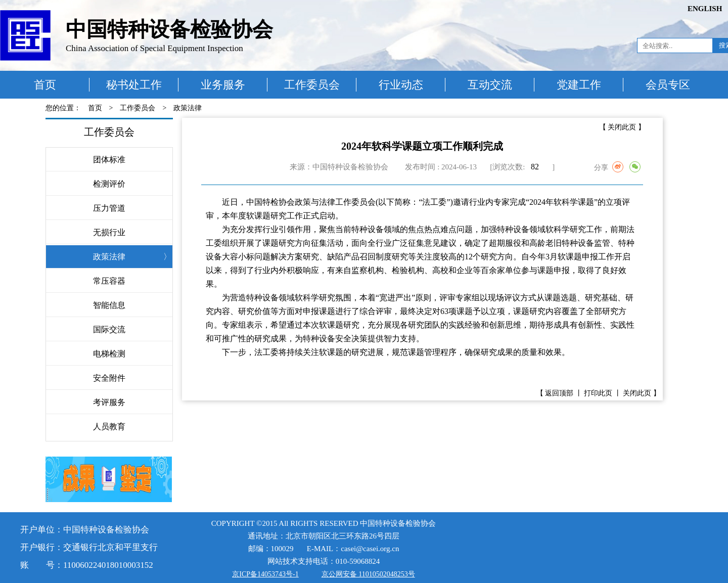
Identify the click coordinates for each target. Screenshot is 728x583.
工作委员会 (312, 85)
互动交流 (490, 85)
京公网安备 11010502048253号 (368, 574)
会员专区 (668, 85)
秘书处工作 (134, 85)
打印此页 (598, 393)
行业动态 (401, 85)
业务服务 (223, 85)
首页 (45, 85)
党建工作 (579, 85)
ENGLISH (705, 9)
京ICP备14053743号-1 (265, 574)
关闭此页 (622, 127)
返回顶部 (559, 393)
